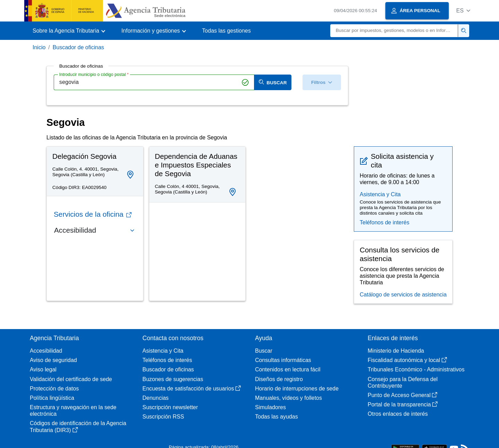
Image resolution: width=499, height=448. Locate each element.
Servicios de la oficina (93, 214)
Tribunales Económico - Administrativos (416, 369)
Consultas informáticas (283, 360)
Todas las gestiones (226, 31)
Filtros (322, 82)
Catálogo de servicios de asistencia (403, 295)
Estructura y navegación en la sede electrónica (73, 411)
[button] (463, 11)
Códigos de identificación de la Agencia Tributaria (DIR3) (78, 427)
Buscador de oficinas (78, 47)
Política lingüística (52, 398)
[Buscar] (394, 31)
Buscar (264, 351)
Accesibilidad (46, 351)
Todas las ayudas (277, 417)
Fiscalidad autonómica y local (407, 360)
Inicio (39, 47)
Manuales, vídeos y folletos (288, 398)
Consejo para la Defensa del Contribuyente (403, 382)
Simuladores (270, 407)
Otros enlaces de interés (398, 414)
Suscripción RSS (163, 417)
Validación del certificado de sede (71, 379)
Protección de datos (54, 389)
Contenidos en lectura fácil (288, 369)
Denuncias (156, 398)
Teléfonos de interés (384, 222)
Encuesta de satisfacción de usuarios (192, 389)
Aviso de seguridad (53, 360)
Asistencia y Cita (380, 194)
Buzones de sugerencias (173, 379)
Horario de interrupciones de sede (297, 389)
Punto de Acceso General (402, 395)
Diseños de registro (279, 379)
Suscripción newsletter (170, 407)
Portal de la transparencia (403, 404)
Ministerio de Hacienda (396, 351)
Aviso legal (43, 369)
